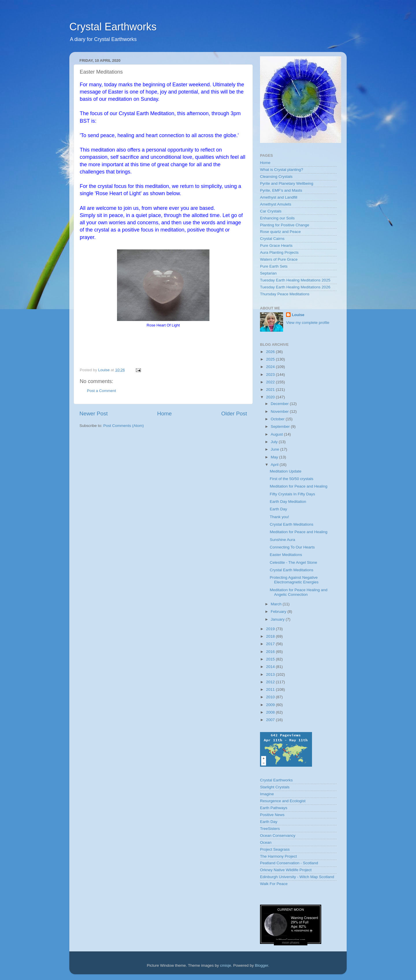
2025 (271, 359)
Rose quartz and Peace (280, 232)
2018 (271, 636)
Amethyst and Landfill (279, 197)
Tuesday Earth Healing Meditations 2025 (295, 280)
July (275, 442)
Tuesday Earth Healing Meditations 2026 (295, 287)
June (275, 449)
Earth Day (278, 509)
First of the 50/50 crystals (292, 479)
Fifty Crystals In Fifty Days (292, 494)
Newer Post (94, 414)
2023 (271, 375)
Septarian (268, 273)
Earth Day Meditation (288, 502)
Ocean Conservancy (278, 836)
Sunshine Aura (283, 540)
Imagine (267, 794)
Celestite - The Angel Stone (294, 562)
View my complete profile (308, 323)
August (277, 434)
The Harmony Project (278, 856)
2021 (271, 390)
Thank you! (279, 517)
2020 (271, 397)
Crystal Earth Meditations (292, 524)
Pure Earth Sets (274, 266)
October (278, 419)
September (281, 426)
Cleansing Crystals (276, 177)
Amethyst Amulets (276, 204)
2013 (271, 674)
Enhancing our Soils (277, 218)
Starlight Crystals (275, 787)
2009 (271, 705)
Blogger (261, 965)
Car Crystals (271, 211)
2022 (271, 382)
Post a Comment (102, 391)
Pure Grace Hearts (276, 246)
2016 (271, 652)
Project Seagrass (275, 849)
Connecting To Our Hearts (292, 547)
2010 (271, 697)
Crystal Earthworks (113, 27)
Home (164, 414)
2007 (271, 720)
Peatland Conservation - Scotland (289, 863)
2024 (271, 367)
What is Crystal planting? (282, 170)
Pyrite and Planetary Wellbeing (287, 183)
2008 (271, 712)
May (275, 457)
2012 (271, 682)
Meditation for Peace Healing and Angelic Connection (299, 592)
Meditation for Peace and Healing (299, 486)
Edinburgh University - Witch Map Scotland (297, 877)
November (280, 411)
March (277, 604)
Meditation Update (286, 471)
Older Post (234, 414)
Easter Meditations (286, 555)
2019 (271, 629)
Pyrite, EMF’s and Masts (281, 190)
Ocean (266, 842)
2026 (271, 352)
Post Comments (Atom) (124, 426)
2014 (271, 667)
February (279, 612)
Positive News (272, 815)
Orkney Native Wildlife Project (286, 870)
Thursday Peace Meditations (285, 294)
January (278, 619)
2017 (271, 644)
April (275, 465)
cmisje (225, 965)
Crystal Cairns (272, 239)
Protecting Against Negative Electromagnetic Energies (294, 580)
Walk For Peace (274, 884)
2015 (271, 659)
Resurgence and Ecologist (283, 801)
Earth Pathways (274, 808)
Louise (298, 315)
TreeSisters (270, 829)
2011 (271, 689)
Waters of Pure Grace (279, 259)
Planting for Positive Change (285, 225)
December (280, 404)
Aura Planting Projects (279, 252)
